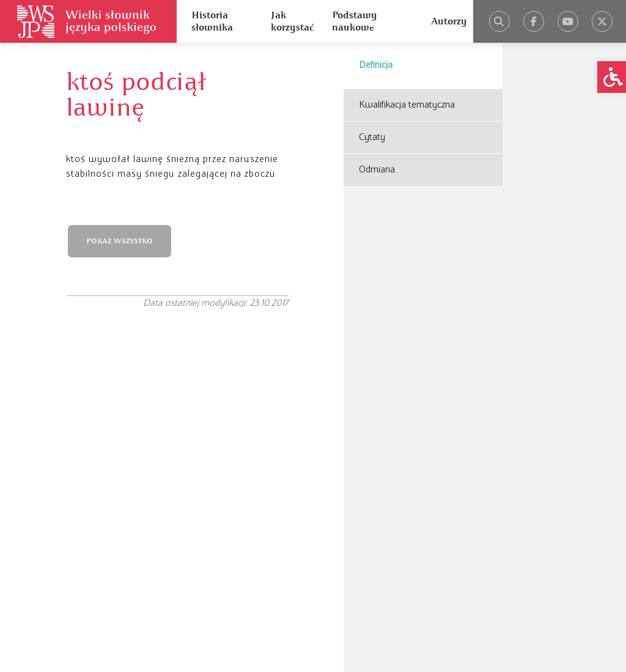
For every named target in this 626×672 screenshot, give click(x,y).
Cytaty (372, 138)
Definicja (376, 65)
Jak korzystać (292, 21)
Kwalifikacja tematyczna (407, 105)
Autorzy (449, 21)
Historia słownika (212, 21)
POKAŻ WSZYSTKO (120, 241)
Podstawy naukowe (355, 21)
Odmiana (377, 170)
